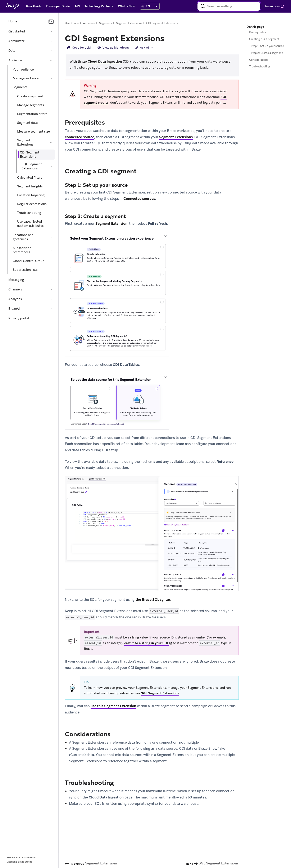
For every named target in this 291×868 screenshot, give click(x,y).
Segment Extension (111, 223)
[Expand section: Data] (51, 51)
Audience (15, 60)
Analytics (15, 299)
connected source (79, 137)
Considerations (259, 60)
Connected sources (139, 199)
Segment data (27, 123)
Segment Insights (30, 186)
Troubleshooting (29, 213)
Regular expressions (32, 204)
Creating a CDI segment (264, 39)
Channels (15, 289)
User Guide (72, 23)
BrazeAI (14, 309)
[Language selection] (152, 6)
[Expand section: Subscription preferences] (51, 250)
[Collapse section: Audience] (51, 60)
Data (12, 51)
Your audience (23, 70)
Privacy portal (19, 318)
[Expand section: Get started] (51, 31)
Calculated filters (30, 178)
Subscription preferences (22, 250)
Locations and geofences (23, 237)
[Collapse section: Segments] (51, 87)
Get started (17, 31)
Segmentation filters (32, 114)
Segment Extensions (25, 142)
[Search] (203, 6)
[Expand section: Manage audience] (51, 78)
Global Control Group (29, 261)
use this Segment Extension (113, 706)
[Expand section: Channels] (51, 289)
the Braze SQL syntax (153, 600)
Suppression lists (25, 270)
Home (13, 21)
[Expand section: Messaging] (51, 280)
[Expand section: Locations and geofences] (51, 237)
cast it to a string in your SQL (146, 643)
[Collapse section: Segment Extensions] (51, 142)
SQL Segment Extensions (32, 166)
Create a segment (30, 96)
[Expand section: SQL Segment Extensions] (51, 166)
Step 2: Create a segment (267, 53)
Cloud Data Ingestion (105, 61)
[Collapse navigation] (51, 22)
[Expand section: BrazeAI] (51, 309)
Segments (20, 87)
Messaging (16, 280)
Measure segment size (33, 132)
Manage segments (31, 105)
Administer (16, 41)
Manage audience (26, 78)
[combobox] (229, 6)
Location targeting (31, 195)
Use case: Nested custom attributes (30, 224)
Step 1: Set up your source (267, 46)
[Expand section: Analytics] (51, 299)
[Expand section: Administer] (51, 41)
